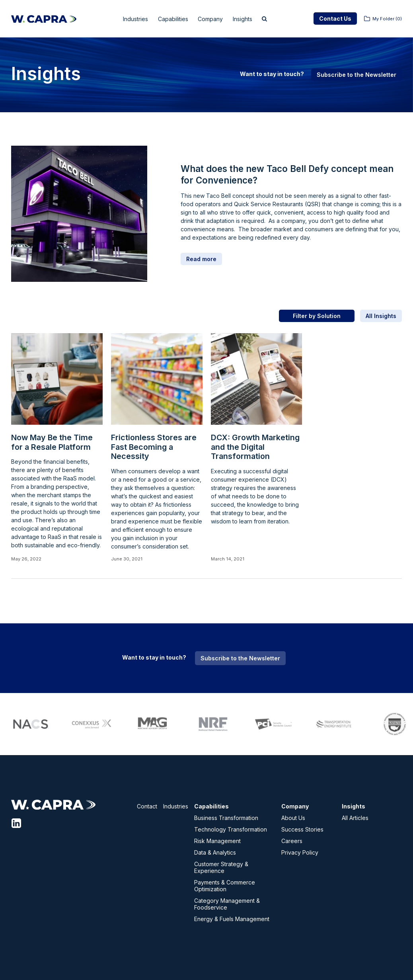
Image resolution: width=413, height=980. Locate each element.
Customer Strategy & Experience (221, 867)
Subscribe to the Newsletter (357, 75)
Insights (251, 19)
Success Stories (302, 829)
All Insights (381, 316)
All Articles (355, 818)
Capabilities (172, 19)
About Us (293, 818)
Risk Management (217, 841)
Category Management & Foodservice (227, 904)
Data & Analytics (215, 852)
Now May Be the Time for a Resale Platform (52, 442)
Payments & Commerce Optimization (225, 886)
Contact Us (335, 19)
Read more (201, 259)
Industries (130, 19)
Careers (292, 841)
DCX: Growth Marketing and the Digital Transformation (255, 447)
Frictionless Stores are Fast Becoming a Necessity (154, 447)
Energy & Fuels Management (232, 919)
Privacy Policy (300, 852)
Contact (147, 806)
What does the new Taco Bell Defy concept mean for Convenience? (287, 174)
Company (215, 19)
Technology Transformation (231, 829)
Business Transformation (226, 818)
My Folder (387, 19)
